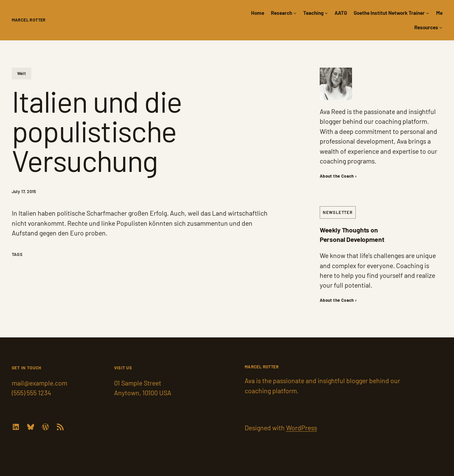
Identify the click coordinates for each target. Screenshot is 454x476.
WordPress (302, 428)
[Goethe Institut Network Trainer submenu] (428, 13)
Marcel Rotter (29, 20)
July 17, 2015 (24, 191)
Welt (22, 73)
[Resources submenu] (441, 27)
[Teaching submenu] (326, 13)
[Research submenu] (295, 13)
